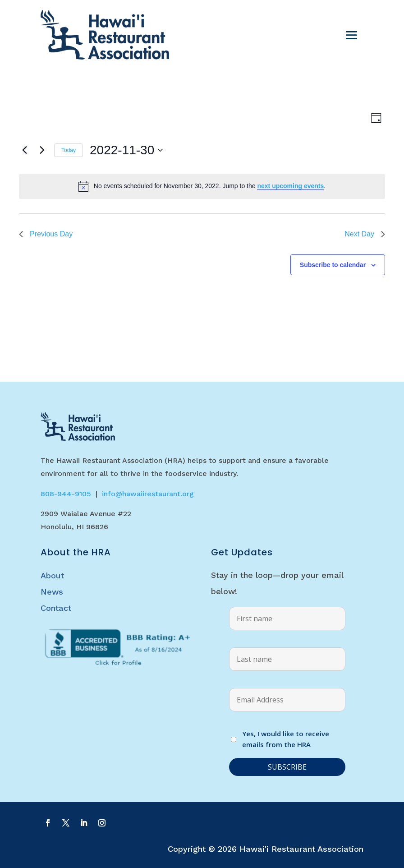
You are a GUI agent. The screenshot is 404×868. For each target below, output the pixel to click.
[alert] (202, 186)
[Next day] (42, 150)
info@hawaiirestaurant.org (148, 494)
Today (69, 150)
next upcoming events (290, 186)
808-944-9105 (66, 494)
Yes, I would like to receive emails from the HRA (286, 739)
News (52, 592)
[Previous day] (24, 150)
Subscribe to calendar (333, 265)
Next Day (365, 234)
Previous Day (46, 234)
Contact (56, 608)
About (52, 575)
